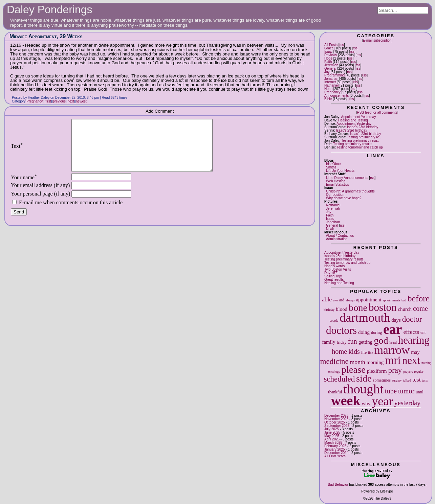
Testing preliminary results (353, 144)
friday (341, 342)
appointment (369, 300)
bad (404, 300)
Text (17, 151)
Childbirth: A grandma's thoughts (350, 191)
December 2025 (336, 416)
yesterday (408, 403)
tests (425, 380)
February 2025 (335, 446)
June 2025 (332, 432)
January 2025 (335, 449)
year (382, 401)
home (339, 351)
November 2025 (336, 419)
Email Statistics (338, 185)
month (358, 362)
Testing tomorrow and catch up (360, 147)
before (419, 299)
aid (342, 300)
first (48, 101)
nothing (426, 363)
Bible (328, 99)
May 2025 (332, 436)
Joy (327, 72)
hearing (414, 340)
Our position (335, 195)
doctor (412, 319)
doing (364, 332)
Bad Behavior (338, 485)
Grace (329, 48)
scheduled (339, 379)
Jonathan (331, 79)
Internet (330, 82)
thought (363, 389)
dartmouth (365, 318)
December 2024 (336, 453)
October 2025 (335, 422)
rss (342, 45)
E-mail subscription (377, 40)
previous (59, 101)
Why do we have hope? (344, 198)
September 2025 (337, 426)
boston (383, 307)
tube (391, 391)
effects (411, 332)
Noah (328, 89)
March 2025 (333, 443)
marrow (392, 350)
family (329, 342)
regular (419, 372)
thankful (335, 392)
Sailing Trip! (333, 276)
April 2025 (332, 439)
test (416, 380)
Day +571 (332, 273)
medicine (334, 361)
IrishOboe (333, 164)
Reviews (331, 55)
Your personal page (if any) (40, 204)
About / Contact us (340, 236)
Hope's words (334, 266)
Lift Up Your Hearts (340, 171)
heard (393, 342)
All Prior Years (335, 456)
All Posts (331, 45)
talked (407, 380)
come (420, 308)
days (396, 320)
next (411, 360)
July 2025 (332, 429)
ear (393, 329)
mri (393, 360)
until (419, 392)
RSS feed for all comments (377, 112)
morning (375, 362)
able (327, 299)
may (415, 352)
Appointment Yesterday (359, 117)
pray (395, 370)
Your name (24, 188)
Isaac (328, 52)
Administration (337, 239)
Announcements (336, 96)
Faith (328, 62)
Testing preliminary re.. (364, 137)
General (330, 68)
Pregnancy (332, 92)
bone (358, 308)
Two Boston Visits (338, 269)
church (405, 309)
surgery (397, 380)
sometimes (382, 380)
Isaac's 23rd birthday (363, 127)
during (376, 333)
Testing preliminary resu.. (360, 141)
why (366, 404)
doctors (341, 330)
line (370, 353)
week (346, 401)
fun (353, 341)
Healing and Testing (353, 120)
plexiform (377, 371)
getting (365, 342)
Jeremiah (331, 65)
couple (334, 320)
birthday (329, 310)
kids (354, 351)
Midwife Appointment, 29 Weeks (46, 36)
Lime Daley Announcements (347, 178)
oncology (334, 372)
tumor (406, 391)
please (354, 370)
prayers (408, 372)
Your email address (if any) (40, 195)
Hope (328, 58)
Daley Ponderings (50, 9)
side (364, 378)
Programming (334, 75)
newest (81, 101)
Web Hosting (336, 181)
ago (335, 300)
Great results (334, 280)
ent (423, 333)
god (381, 340)
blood (342, 309)
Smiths (331, 167)
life (364, 352)
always (350, 300)
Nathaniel (331, 85)
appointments (391, 300)
